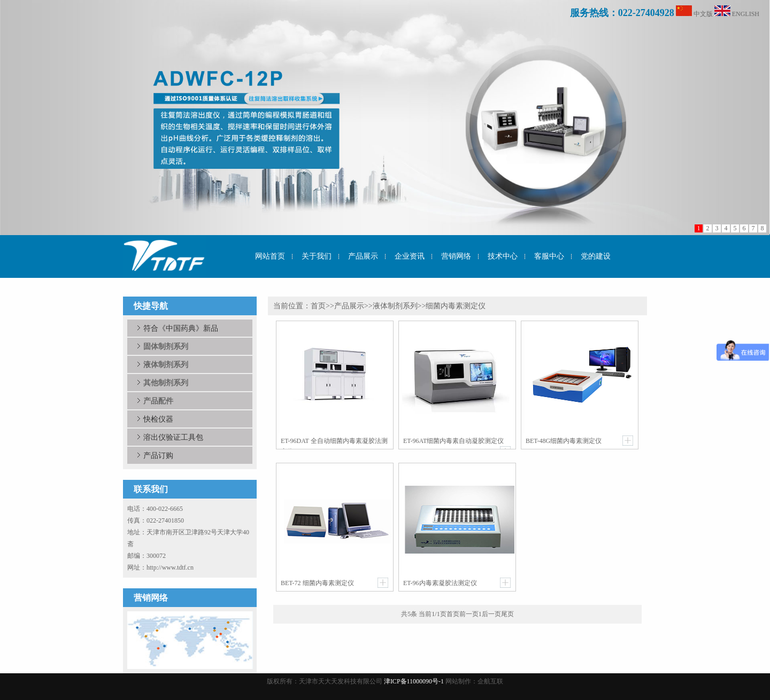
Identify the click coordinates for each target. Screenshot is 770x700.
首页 (318, 306)
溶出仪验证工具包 (173, 437)
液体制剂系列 (395, 306)
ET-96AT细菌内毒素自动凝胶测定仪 (453, 441)
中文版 (703, 14)
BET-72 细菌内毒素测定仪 (317, 583)
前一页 (469, 614)
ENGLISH (746, 14)
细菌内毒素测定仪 (456, 306)
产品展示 (349, 306)
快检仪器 (158, 419)
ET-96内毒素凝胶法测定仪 (440, 583)
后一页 (491, 614)
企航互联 (490, 681)
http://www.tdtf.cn (170, 567)
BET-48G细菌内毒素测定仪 (564, 441)
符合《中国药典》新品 (181, 328)
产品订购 (158, 455)
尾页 (507, 614)
